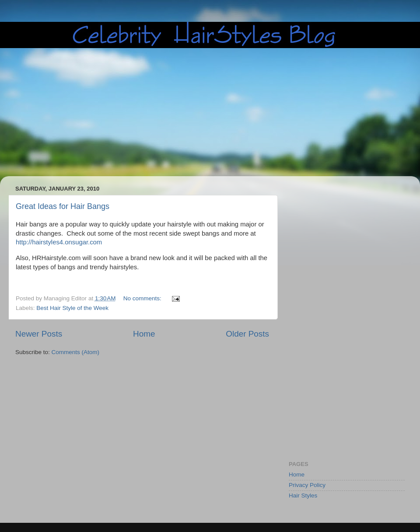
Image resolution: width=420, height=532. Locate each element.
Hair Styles (303, 495)
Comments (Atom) (76, 352)
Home (144, 334)
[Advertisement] (172, 112)
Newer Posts (39, 334)
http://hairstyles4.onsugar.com (59, 242)
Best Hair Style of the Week (72, 308)
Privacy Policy (307, 485)
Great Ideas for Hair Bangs (63, 206)
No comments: (143, 298)
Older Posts (247, 334)
